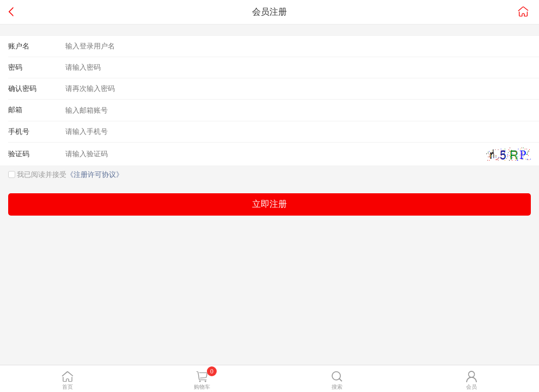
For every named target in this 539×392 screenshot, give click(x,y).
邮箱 (15, 110)
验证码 (19, 154)
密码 (15, 67)
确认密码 (22, 88)
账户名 (19, 46)
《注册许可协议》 (95, 174)
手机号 (19, 131)
